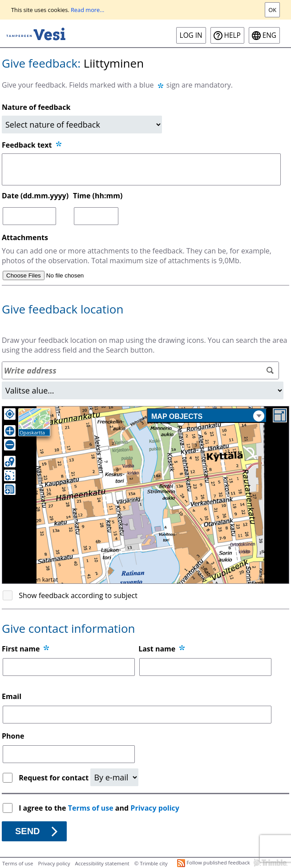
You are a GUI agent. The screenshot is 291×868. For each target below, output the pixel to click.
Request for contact (55, 778)
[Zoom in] (10, 431)
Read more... (87, 10)
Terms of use (91, 808)
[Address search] (140, 370)
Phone (13, 736)
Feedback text (32, 145)
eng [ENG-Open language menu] (269, 35)
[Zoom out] (10, 445)
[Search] (270, 371)
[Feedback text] (141, 169)
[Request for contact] (114, 777)
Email (12, 696)
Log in (191, 35)
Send (28, 831)
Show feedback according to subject (78, 595)
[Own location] (10, 414)
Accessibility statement (102, 863)
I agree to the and (100, 808)
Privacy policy (155, 808)
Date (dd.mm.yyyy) (35, 196)
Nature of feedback (36, 107)
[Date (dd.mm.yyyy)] (29, 216)
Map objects (208, 416)
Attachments (25, 237)
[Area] (143, 390)
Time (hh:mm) (98, 196)
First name (21, 649)
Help (232, 35)
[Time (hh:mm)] (96, 216)
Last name (157, 649)
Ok (272, 10)
